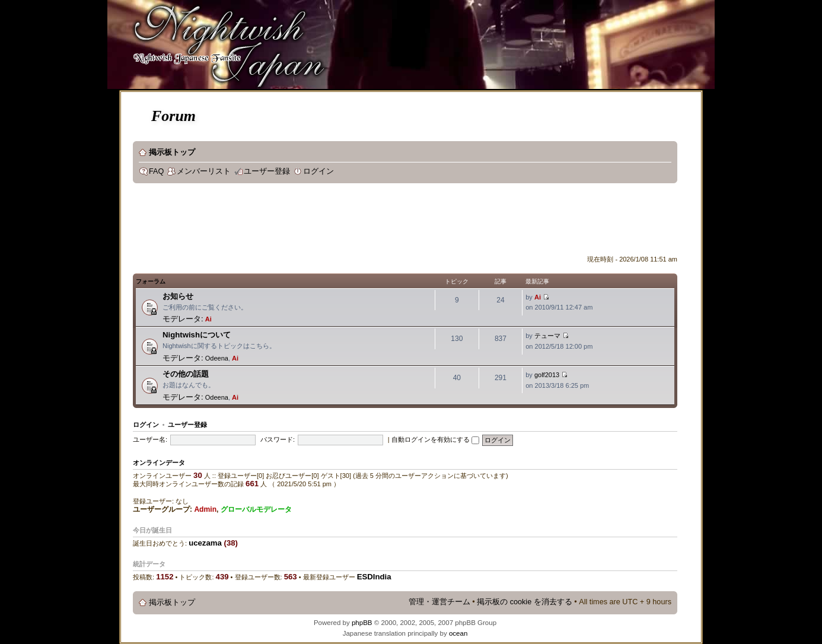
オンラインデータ (159, 463)
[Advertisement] (349, 222)
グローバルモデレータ (256, 509)
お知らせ (178, 296)
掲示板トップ (172, 152)
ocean (458, 633)
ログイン (318, 171)
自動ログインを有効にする (435, 439)
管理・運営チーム (439, 602)
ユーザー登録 (267, 171)
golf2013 (547, 375)
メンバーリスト (204, 171)
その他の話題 (186, 374)
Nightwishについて (197, 335)
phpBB (362, 623)
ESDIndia (374, 577)
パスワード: (278, 439)
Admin (205, 509)
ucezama (205, 543)
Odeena (217, 358)
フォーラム (151, 281)
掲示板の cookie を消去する (525, 602)
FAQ (156, 171)
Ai (208, 319)
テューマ (547, 336)
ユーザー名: (150, 439)
